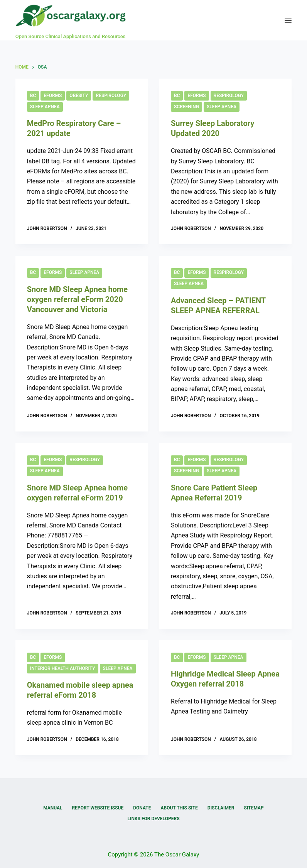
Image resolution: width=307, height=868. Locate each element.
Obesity (79, 96)
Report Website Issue (98, 808)
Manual (53, 808)
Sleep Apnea (45, 107)
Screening (186, 107)
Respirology (111, 96)
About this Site (179, 808)
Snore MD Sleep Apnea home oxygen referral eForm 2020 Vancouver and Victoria (77, 299)
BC (33, 96)
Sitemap (254, 808)
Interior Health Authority (63, 668)
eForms (53, 96)
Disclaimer (221, 808)
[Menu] (288, 20)
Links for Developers (153, 819)
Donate (142, 808)
